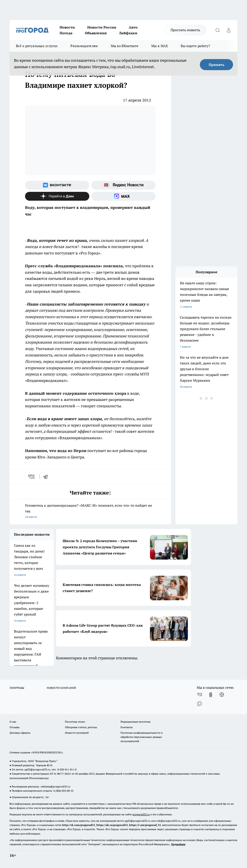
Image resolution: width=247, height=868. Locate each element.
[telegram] (47, 477)
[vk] (32, 477)
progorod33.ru (141, 814)
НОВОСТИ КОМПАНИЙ (61, 688)
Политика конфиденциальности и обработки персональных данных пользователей (142, 737)
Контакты (127, 727)
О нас (13, 722)
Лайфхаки (128, 33)
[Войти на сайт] (229, 30)
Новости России (102, 27)
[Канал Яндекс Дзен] (57, 196)
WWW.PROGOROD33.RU (47, 752)
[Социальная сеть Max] (124, 196)
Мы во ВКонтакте (125, 46)
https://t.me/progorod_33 (145, 825)
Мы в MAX (160, 46)
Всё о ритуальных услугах (37, 46)
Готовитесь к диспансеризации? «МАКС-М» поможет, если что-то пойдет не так (90, 511)
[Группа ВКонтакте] (57, 185)
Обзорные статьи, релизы (81, 727)
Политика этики (75, 722)
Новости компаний (77, 733)
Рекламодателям (84, 46)
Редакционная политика (135, 722)
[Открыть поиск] (218, 30)
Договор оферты (20, 733)
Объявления (96, 33)
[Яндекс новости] (124, 185)
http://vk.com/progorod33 (79, 825)
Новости (67, 27)
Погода (66, 33)
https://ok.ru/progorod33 (112, 825)
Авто (133, 27)
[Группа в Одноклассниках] (211, 695)
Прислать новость (185, 30)
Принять (217, 65)
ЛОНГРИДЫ (17, 688)
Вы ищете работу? (195, 46)
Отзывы (15, 727)
